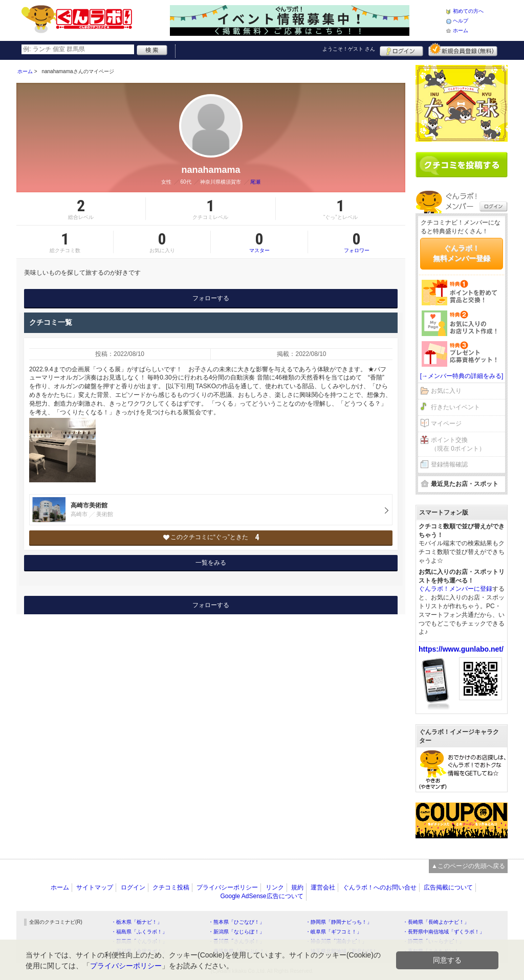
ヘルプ (461, 21)
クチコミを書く (462, 165)
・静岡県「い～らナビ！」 (433, 941)
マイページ (446, 424)
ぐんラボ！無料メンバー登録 (462, 253)
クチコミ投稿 (171, 887)
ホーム (461, 30)
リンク (275, 887)
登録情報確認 (449, 464)
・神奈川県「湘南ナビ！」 (336, 941)
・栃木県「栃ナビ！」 (137, 922)
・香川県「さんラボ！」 (236, 941)
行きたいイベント (455, 407)
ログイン (401, 50)
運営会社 (323, 887)
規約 (297, 887)
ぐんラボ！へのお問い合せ (380, 887)
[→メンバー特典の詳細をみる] (462, 376)
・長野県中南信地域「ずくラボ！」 (444, 932)
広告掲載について (448, 887)
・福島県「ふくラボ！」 (139, 932)
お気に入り (446, 391)
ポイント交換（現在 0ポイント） (458, 444)
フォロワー (357, 242)
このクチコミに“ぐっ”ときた (211, 537)
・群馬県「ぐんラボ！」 (139, 941)
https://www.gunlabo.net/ (461, 649)
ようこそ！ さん (349, 49)
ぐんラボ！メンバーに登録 (455, 589)
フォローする (211, 298)
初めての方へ (468, 11)
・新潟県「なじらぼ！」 (236, 932)
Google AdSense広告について (261, 896)
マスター (259, 242)
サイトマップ (95, 887)
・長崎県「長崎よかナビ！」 (436, 922)
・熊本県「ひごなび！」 (236, 922)
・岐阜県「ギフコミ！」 (334, 932)
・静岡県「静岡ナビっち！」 (339, 922)
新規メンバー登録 (463, 50)
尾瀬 (255, 182)
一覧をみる (211, 563)
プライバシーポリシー (227, 887)
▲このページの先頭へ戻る (468, 866)
